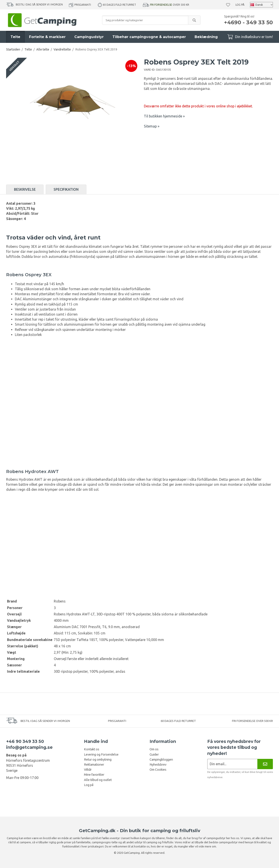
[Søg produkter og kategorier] (145, 20)
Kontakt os (92, 749)
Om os (154, 749)
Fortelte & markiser (47, 37)
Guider (154, 754)
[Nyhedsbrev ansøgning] (232, 764)
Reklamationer (94, 765)
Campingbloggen (161, 760)
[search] (194, 20)
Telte (15, 37)
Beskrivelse (25, 189)
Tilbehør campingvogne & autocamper (149, 37)
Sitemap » (152, 126)
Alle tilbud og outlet (98, 780)
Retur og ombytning (98, 760)
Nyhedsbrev (158, 765)
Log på (240, 5)
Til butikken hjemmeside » (164, 116)
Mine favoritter (94, 775)
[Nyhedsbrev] (265, 764)
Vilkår (88, 770)
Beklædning (206, 37)
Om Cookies (158, 770)
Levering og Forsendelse (101, 754)
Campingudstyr (89, 37)
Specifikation (66, 189)
